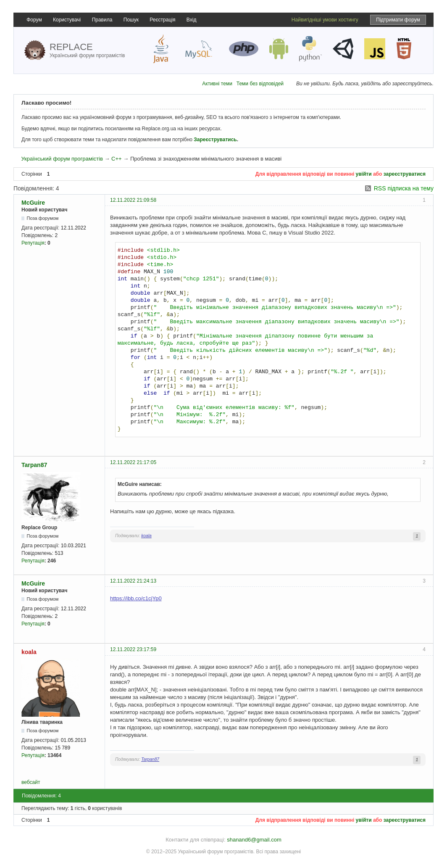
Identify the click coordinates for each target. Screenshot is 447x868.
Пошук (131, 20)
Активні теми (217, 84)
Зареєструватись (215, 140)
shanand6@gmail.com (254, 840)
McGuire (33, 203)
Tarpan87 (34, 465)
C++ (117, 159)
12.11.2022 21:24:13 (133, 581)
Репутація (33, 243)
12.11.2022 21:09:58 (133, 200)
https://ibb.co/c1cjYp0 (136, 598)
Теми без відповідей (260, 84)
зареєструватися (405, 174)
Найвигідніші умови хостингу (325, 20)
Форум (34, 20)
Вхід (192, 20)
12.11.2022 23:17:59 (133, 649)
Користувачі (67, 20)
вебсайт (31, 782)
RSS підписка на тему (404, 188)
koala (146, 536)
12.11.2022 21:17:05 (133, 462)
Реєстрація (162, 20)
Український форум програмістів (62, 159)
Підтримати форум (398, 20)
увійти (364, 174)
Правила (102, 20)
